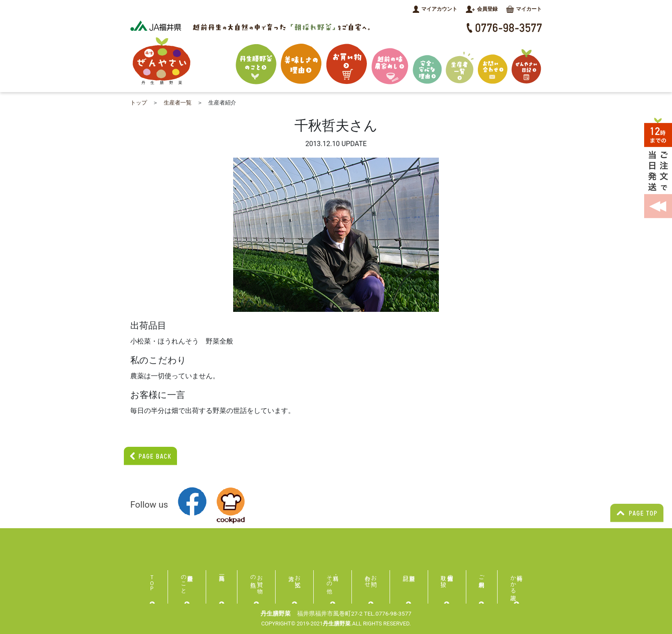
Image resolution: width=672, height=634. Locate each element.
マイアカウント (435, 9)
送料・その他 (329, 578)
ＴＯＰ (152, 580)
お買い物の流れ (256, 578)
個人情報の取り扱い (447, 578)
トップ (139, 103)
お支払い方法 (298, 578)
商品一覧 (222, 577)
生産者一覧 (178, 103)
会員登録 (482, 9)
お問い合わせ (371, 578)
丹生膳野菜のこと (184, 581)
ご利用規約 (482, 575)
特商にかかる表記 (517, 581)
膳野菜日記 (409, 577)
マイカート (524, 9)
